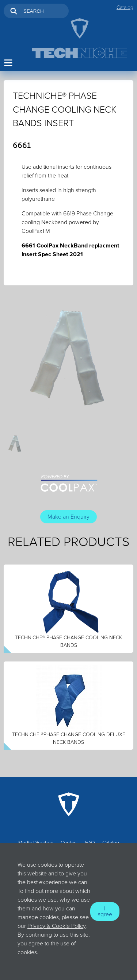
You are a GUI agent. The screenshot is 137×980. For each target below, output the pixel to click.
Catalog (125, 7)
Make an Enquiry (68, 517)
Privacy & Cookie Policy (56, 926)
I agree (105, 911)
